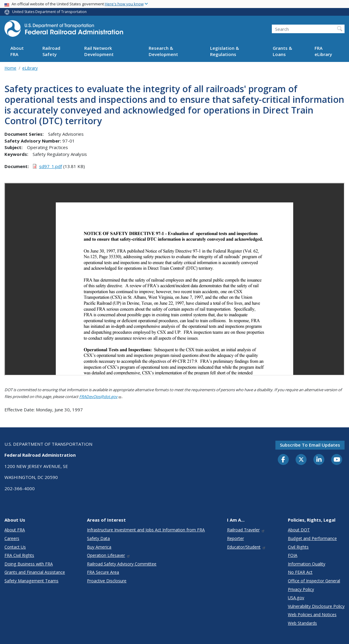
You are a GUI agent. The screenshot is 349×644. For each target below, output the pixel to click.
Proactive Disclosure (107, 581)
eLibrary (30, 68)
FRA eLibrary (323, 51)
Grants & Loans (282, 51)
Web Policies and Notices (312, 615)
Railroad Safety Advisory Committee (122, 564)
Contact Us (15, 547)
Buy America (99, 547)
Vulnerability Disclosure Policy (316, 606)
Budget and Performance (312, 538)
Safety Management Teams (31, 581)
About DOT (299, 530)
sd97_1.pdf (51, 166)
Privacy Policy (301, 589)
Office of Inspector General (314, 581)
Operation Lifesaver (109, 555)
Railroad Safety (51, 51)
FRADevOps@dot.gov (100, 397)
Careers (12, 538)
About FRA (17, 51)
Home (10, 68)
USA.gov (296, 598)
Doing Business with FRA (29, 564)
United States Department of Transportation (49, 12)
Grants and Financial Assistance (35, 572)
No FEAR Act (300, 572)
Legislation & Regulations (225, 51)
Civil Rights (298, 547)
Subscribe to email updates (310, 445)
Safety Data (98, 538)
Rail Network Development (99, 51)
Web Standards (302, 623)
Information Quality (307, 564)
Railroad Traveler (246, 530)
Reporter (235, 538)
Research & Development (163, 51)
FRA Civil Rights (19, 555)
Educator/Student (246, 547)
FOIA (293, 555)
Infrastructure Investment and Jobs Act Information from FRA (146, 530)
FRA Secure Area (103, 572)
